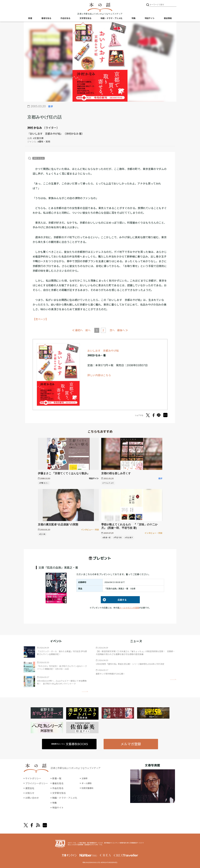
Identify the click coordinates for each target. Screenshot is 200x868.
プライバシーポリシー (37, 783)
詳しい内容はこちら (99, 375)
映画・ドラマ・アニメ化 (112, 18)
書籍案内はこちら (70, 744)
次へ (113, 330)
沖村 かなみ (35, 128)
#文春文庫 (38, 138)
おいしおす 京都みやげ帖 (103, 351)
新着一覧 (57, 778)
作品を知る (65, 18)
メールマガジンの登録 (129, 608)
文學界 (85, 778)
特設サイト (150, 18)
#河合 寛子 (129, 537)
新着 (30, 18)
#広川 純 (42, 534)
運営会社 (30, 788)
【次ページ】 (41, 319)
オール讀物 (87, 783)
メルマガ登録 (131, 744)
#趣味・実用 (44, 142)
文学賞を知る (86, 18)
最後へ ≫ (124, 330)
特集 (134, 18)
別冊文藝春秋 (88, 788)
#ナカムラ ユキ (108, 483)
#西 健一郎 (107, 537)
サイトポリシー (33, 778)
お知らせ (30, 793)
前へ (88, 330)
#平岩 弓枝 (118, 537)
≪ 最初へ (77, 330)
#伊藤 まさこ (44, 483)
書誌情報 (168, 18)
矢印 (85, 691)
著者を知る (46, 18)
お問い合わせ (32, 798)
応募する (114, 600)
